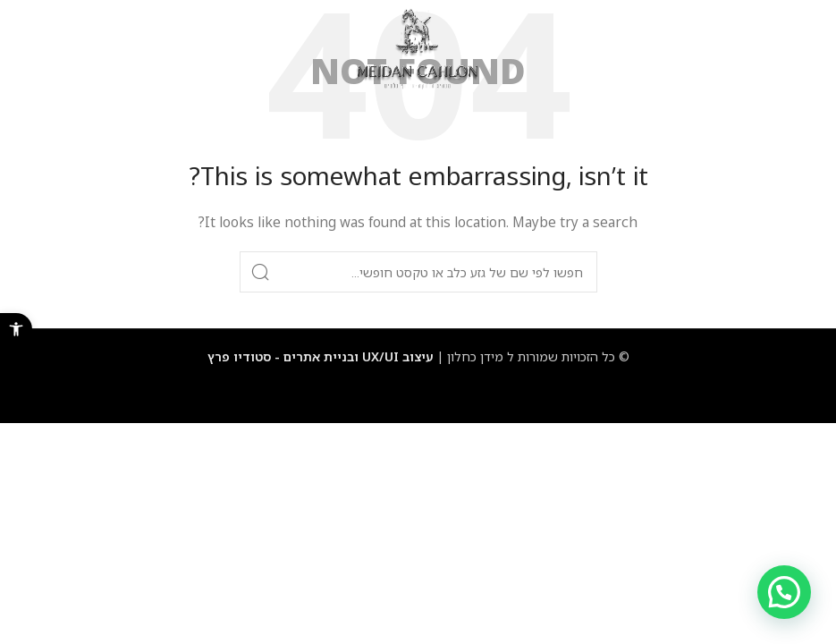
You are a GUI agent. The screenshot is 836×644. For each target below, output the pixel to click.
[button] (16, 329)
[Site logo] (418, 48)
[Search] (418, 272)
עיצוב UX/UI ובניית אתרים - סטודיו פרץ (321, 356)
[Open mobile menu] (804, 49)
